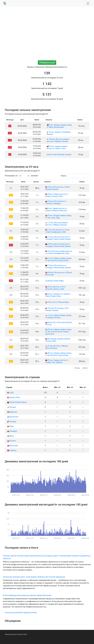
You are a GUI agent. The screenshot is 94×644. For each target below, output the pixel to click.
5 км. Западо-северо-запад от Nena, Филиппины (59, 126)
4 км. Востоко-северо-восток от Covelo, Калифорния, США (59, 252)
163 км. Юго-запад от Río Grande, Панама (57, 309)
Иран (11, 436)
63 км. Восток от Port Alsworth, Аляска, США (55, 288)
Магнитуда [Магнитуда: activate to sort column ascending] (10, 182)
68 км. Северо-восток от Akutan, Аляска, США (57, 195)
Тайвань (12, 450)
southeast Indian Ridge (54, 281)
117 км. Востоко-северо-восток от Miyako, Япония (57, 224)
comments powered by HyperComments (21, 613)
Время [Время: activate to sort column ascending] (23, 182)
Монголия (13, 446)
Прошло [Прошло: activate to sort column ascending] (36, 182)
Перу (10, 426)
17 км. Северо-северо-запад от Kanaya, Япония (58, 316)
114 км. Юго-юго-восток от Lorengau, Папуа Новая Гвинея (58, 238)
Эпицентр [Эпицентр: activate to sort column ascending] (47, 182)
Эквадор (12, 431)
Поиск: (75, 176)
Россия (11, 441)
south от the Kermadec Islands (59, 155)
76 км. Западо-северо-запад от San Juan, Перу (58, 217)
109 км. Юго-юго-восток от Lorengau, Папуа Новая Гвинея (58, 245)
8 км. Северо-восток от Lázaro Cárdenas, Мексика (56, 209)
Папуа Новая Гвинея (17, 402)
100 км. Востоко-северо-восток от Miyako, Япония (58, 140)
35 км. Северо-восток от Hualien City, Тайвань (57, 361)
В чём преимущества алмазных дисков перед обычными (27, 595)
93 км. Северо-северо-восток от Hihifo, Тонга (57, 147)
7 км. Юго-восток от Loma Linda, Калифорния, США (57, 231)
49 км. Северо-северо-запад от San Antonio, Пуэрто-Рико (58, 354)
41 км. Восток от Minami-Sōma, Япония (57, 347)
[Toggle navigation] (88, 4)
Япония (12, 407)
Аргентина (13, 417)
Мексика (12, 412)
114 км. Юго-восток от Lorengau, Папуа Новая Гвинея (58, 266)
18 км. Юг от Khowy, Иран (58, 302)
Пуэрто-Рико (14, 397)
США (10, 393)
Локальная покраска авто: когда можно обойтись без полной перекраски (34, 577)
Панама (12, 422)
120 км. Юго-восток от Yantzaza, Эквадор (56, 202)
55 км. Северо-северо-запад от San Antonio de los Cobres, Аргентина (58, 332)
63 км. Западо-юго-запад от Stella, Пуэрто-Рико (58, 295)
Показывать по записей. (21, 176)
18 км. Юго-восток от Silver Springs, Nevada (58, 188)
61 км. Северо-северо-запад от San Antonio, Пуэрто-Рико (58, 259)
